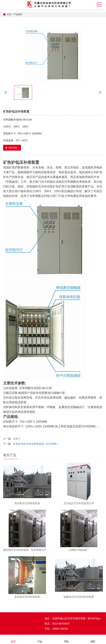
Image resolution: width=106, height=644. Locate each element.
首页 (13, 639)
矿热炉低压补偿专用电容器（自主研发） (36, 444)
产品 (40, 639)
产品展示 (18, 14)
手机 (66, 639)
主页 (9, 14)
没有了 (17, 439)
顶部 (93, 639)
